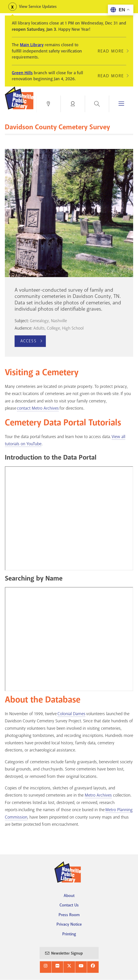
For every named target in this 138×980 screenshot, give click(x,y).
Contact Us (69, 905)
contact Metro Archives (38, 408)
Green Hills (22, 73)
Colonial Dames (71, 714)
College (53, 328)
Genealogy (39, 321)
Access (28, 341)
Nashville (59, 321)
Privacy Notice (69, 924)
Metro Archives (98, 795)
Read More (111, 51)
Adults (39, 328)
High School (73, 328)
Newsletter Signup (67, 953)
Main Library (32, 45)
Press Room (69, 915)
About (69, 896)
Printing (69, 934)
